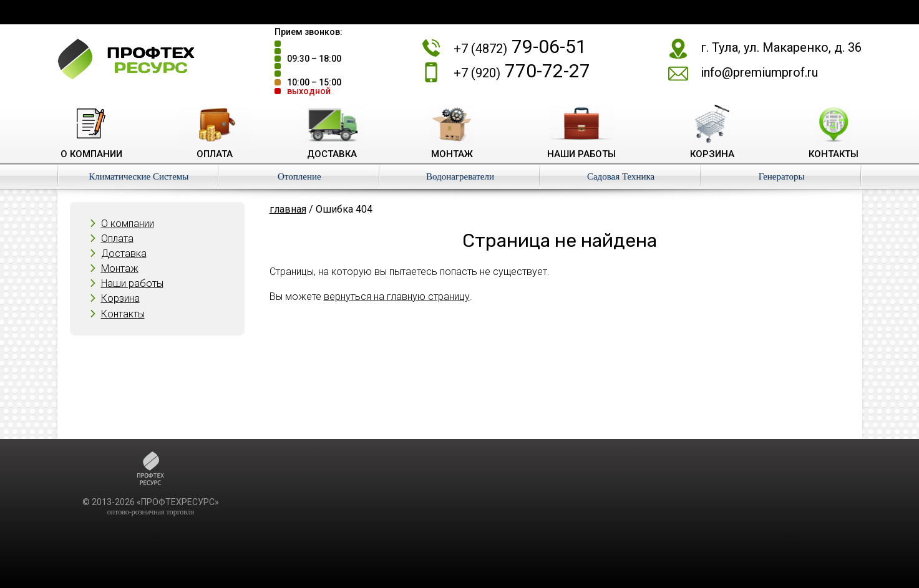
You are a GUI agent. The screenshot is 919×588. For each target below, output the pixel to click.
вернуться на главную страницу (397, 296)
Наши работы (132, 283)
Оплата (117, 239)
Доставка (124, 253)
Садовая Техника (621, 176)
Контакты (123, 314)
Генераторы (782, 176)
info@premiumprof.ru (759, 72)
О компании (128, 224)
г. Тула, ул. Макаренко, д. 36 (781, 47)
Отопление (299, 176)
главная (288, 209)
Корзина (120, 298)
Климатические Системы (139, 176)
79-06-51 (520, 46)
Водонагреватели (460, 176)
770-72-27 (522, 71)
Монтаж (120, 268)
